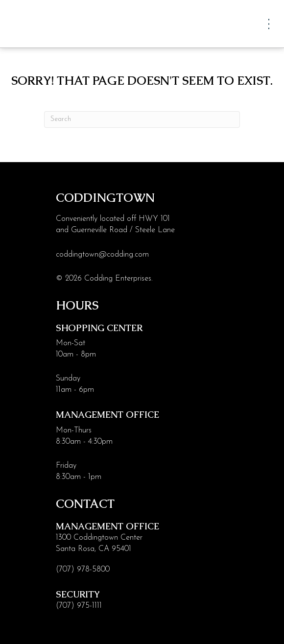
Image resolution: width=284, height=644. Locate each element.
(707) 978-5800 (83, 570)
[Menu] (269, 24)
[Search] (142, 119)
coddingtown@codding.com (102, 255)
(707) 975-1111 (79, 606)
